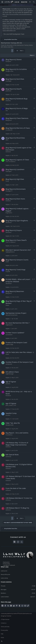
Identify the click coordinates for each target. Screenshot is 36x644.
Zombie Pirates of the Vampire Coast (19, 362)
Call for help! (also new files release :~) (20, 352)
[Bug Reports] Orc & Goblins (16, 69)
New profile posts (5, 574)
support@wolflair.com (9, 30)
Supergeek (9, 171)
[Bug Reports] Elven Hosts (15, 199)
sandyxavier (9, 364)
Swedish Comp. (11, 413)
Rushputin (8, 61)
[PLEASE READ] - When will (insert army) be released (18, 280)
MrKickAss (9, 232)
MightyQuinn (9, 325)
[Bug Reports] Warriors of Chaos (18, 128)
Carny (7, 181)
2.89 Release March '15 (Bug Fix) (17, 508)
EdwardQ (8, 101)
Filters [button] (31, 55)
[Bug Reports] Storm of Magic (17, 108)
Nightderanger (10, 374)
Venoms (8, 384)
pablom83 (8, 91)
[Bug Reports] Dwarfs (14, 89)
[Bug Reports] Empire (14, 230)
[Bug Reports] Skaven (14, 59)
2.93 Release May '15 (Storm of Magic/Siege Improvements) (17, 444)
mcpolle (8, 271)
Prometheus (9, 435)
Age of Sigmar (11, 382)
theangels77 (9, 191)
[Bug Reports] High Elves (15, 179)
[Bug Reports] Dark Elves (15, 79)
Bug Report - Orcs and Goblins (17, 433)
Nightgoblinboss (10, 252)
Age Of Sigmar (11, 403)
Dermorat (8, 457)
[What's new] (30, 2)
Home (2, 637)
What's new (5, 567)
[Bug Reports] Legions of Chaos (17, 160)
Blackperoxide (10, 425)
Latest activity (4, 578)
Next (21, 51)
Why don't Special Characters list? (18, 250)
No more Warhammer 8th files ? (18, 323)
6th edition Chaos (12, 372)
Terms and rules (5, 627)
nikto (7, 140)
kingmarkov (9, 213)
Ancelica (8, 415)
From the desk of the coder (16, 488)
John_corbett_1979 (11, 405)
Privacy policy (4, 630)
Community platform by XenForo (16, 613)
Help (2, 634)
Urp (7, 110)
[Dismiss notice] (33, 9)
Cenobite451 (9, 130)
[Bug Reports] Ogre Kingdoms (17, 221)
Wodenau (8, 396)
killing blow (9, 120)
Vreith (7, 262)
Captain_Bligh (9, 344)
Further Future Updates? (15, 333)
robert (7, 354)
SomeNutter (9, 335)
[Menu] (2, 2)
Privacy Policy (6, 564)
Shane (7, 305)
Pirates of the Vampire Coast (16, 342)
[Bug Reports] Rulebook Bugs (17, 99)
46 (17, 51)
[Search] (34, 2)
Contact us (4, 623)
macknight (9, 81)
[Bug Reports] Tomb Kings (15, 270)
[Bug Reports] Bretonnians (16, 189)
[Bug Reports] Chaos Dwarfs (16, 240)
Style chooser (5, 619)
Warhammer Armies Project (16, 313)
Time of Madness (11, 162)
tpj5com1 (33, 597)
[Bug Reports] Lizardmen (15, 169)
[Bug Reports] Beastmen (15, 291)
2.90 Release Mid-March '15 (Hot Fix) (19, 498)
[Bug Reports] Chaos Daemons (17, 118)
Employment (6, 562)
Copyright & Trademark (9, 565)
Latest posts (4, 571)
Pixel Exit (9, 616)
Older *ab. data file (13, 423)
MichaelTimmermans (12, 315)
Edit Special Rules (12, 455)
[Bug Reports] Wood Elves (15, 138)
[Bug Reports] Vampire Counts (17, 260)
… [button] (15, 51)
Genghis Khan (9, 71)
